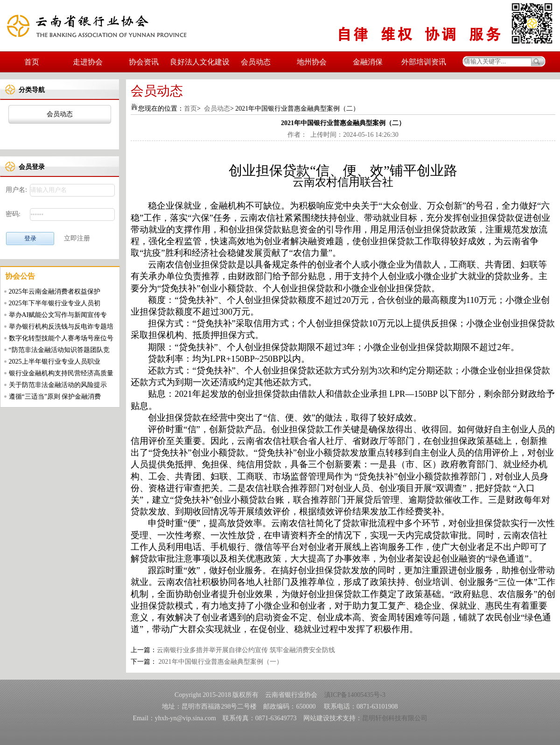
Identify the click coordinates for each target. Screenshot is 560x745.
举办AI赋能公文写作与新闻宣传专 (58, 315)
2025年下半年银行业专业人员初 (55, 303)
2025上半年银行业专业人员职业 (55, 362)
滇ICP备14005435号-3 (355, 695)
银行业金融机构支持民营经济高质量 (61, 373)
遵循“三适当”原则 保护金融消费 (55, 397)
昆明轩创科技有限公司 (395, 718)
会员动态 (256, 62)
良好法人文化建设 (200, 62)
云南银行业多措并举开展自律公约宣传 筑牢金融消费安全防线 (246, 650)
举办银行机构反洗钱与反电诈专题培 (61, 327)
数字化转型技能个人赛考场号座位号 (61, 338)
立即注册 (77, 238)
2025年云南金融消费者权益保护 (55, 292)
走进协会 (88, 62)
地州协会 (312, 62)
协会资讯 (144, 62)
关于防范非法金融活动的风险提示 (58, 385)
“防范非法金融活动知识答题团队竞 (59, 350)
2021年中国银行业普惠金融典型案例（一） (220, 662)
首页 (32, 62)
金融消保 (368, 62)
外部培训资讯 (424, 62)
